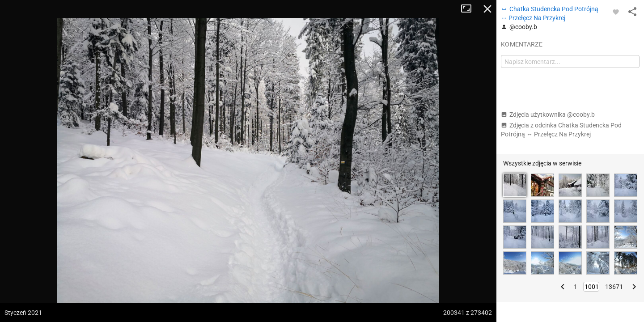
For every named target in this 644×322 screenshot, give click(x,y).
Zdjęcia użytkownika (548, 114)
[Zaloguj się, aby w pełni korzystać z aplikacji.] (616, 12)
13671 (614, 287)
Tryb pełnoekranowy (470, 9)
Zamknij (487, 9)
